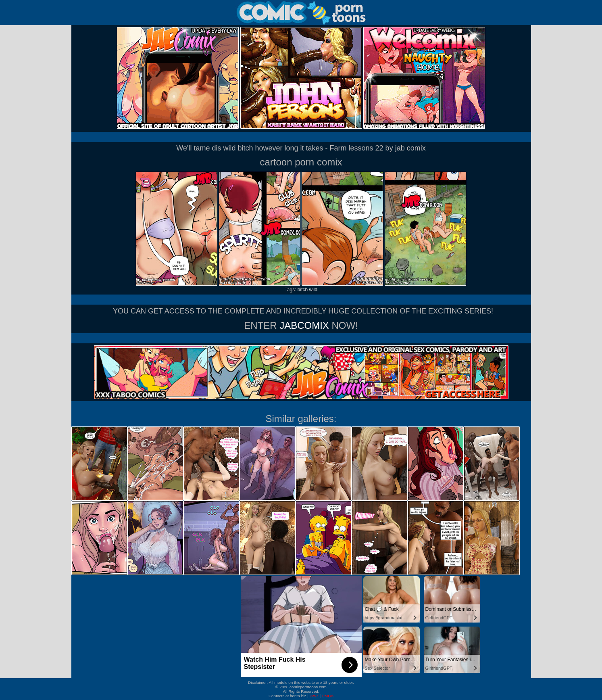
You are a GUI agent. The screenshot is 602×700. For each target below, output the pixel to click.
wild (313, 290)
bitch (303, 290)
